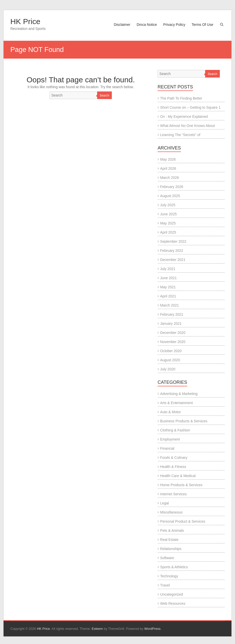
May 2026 (168, 159)
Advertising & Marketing (179, 394)
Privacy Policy (174, 25)
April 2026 (168, 168)
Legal (164, 503)
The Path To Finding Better (181, 98)
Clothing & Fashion (175, 430)
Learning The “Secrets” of (180, 135)
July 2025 (168, 205)
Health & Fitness (173, 467)
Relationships (171, 549)
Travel (165, 585)
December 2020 (173, 333)
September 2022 (173, 241)
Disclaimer (122, 25)
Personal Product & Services (183, 521)
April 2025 (168, 232)
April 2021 (168, 296)
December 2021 (173, 260)
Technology (169, 576)
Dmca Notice (147, 25)
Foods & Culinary (174, 458)
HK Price (25, 21)
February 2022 (172, 251)
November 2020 (173, 342)
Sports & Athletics (174, 567)
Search (104, 96)
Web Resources (173, 603)
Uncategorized (172, 594)
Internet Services (173, 494)
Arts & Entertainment (176, 403)
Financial (167, 448)
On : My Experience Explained (184, 117)
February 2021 (172, 314)
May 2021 (168, 287)
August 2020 (170, 360)
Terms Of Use (202, 25)
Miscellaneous (171, 512)
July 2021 (168, 269)
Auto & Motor (170, 412)
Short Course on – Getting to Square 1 (190, 107)
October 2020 (171, 351)
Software (167, 558)
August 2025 (170, 196)
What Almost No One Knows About (187, 126)
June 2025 (168, 214)
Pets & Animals (172, 531)
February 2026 (172, 187)
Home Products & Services (181, 485)
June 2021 (168, 278)
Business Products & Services (184, 421)
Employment (170, 439)
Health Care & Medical (178, 476)
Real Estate (169, 540)
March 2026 (169, 178)
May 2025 (168, 223)
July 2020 (168, 369)
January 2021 (171, 324)
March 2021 (169, 305)
